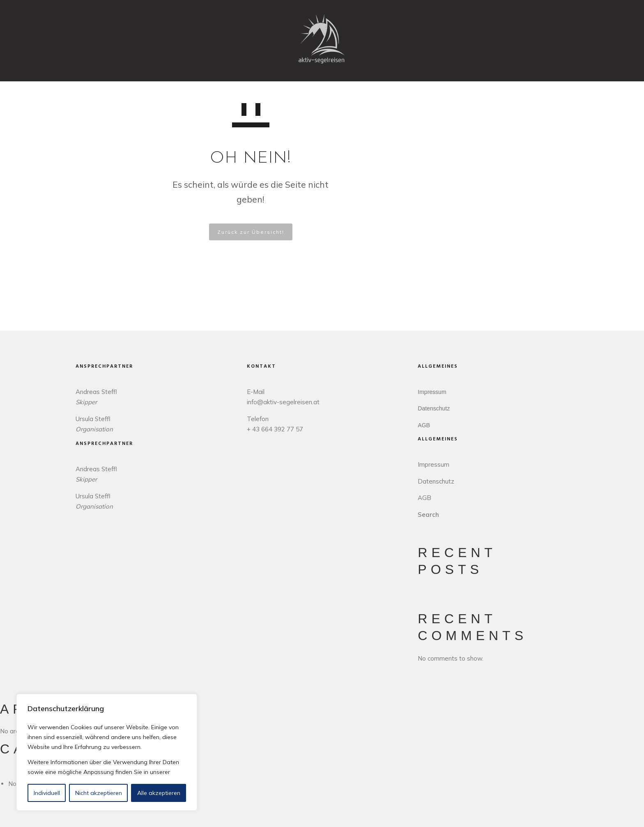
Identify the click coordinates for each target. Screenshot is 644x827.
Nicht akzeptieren (99, 793)
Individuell (47, 793)
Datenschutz (434, 408)
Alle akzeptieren (159, 793)
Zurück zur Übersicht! (251, 232)
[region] (107, 752)
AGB (424, 425)
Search (428, 515)
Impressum (432, 392)
